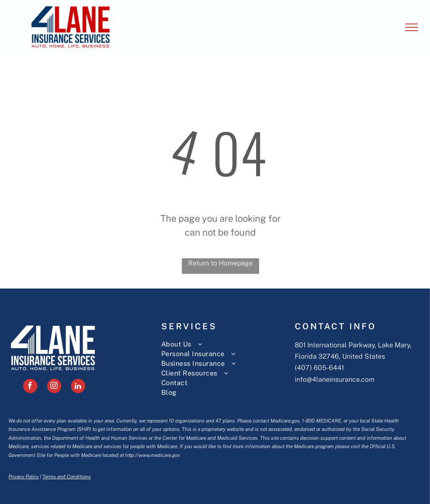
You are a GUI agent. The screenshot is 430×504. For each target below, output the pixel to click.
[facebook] (30, 387)
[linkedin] (78, 387)
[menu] (412, 27)
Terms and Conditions (67, 477)
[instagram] (54, 387)
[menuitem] (224, 344)
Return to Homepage (220, 263)
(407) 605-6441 (319, 368)
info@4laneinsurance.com (335, 379)
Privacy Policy (24, 477)
